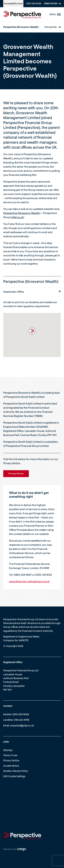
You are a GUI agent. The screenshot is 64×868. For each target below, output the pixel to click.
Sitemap (8, 750)
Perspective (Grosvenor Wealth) (22, 213)
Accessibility (13, 3)
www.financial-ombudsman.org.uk (29, 581)
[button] (32, 331)
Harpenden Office (32, 292)
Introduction (51, 27)
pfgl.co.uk (18, 217)
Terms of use (10, 755)
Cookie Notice (11, 766)
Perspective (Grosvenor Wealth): (21, 27)
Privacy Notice (11, 760)
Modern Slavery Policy (16, 771)
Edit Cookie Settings (14, 776)
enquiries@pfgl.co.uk (22, 725)
